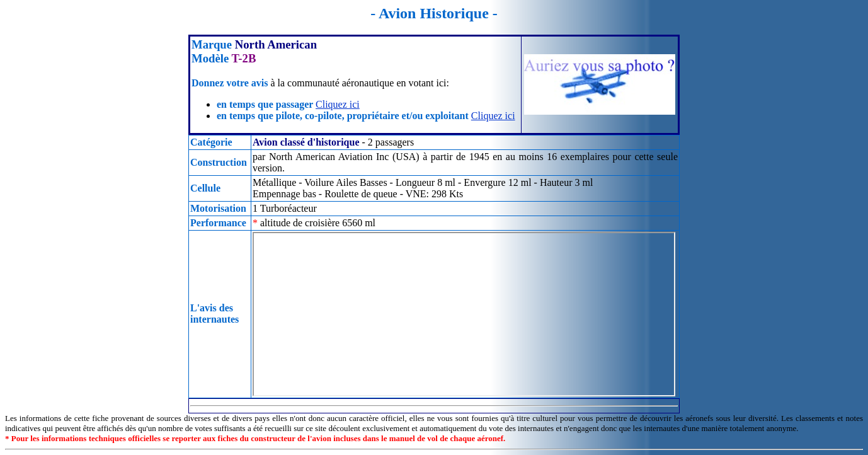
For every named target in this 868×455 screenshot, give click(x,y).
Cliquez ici (338, 104)
